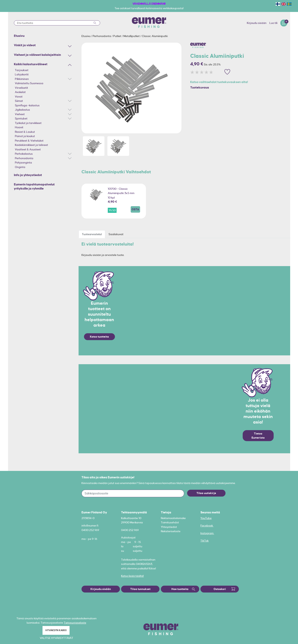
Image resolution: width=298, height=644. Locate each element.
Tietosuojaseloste (75, 623)
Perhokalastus (24, 154)
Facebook (207, 526)
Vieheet (20, 114)
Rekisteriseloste (171, 531)
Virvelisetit (21, 88)
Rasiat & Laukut (25, 132)
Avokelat (20, 92)
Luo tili (273, 23)
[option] (131, 88)
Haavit (19, 127)
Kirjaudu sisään (257, 23)
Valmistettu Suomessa (29, 83)
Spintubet (21, 118)
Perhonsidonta (24, 158)
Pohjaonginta (23, 163)
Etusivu (86, 36)
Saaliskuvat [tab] (116, 234)
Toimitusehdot (170, 522)
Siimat (19, 101)
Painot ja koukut (25, 136)
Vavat (19, 97)
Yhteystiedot (169, 527)
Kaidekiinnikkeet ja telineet (31, 145)
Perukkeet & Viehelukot (29, 141)
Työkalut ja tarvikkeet (28, 123)
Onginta (20, 167)
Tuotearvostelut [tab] (92, 234)
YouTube (206, 518)
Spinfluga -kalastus (27, 105)
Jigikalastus (22, 110)
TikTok (205, 541)
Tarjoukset (22, 70)
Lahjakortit (22, 74)
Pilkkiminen (22, 79)
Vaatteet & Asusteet (28, 149)
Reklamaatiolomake (173, 518)
